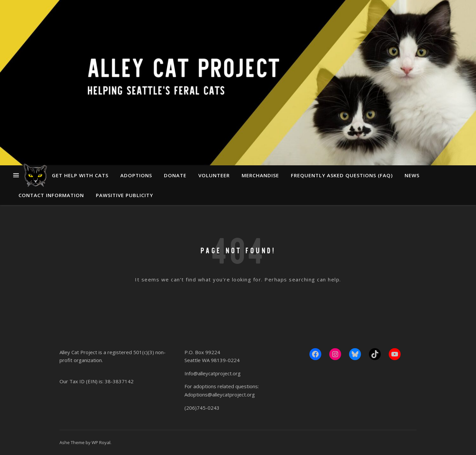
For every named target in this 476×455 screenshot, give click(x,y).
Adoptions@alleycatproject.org (220, 394)
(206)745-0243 (202, 408)
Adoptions (136, 175)
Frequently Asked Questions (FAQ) (342, 175)
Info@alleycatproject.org (213, 373)
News (412, 175)
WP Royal (101, 442)
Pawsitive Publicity (124, 195)
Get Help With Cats (80, 175)
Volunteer (214, 175)
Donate (175, 175)
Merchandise (260, 175)
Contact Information (51, 195)
